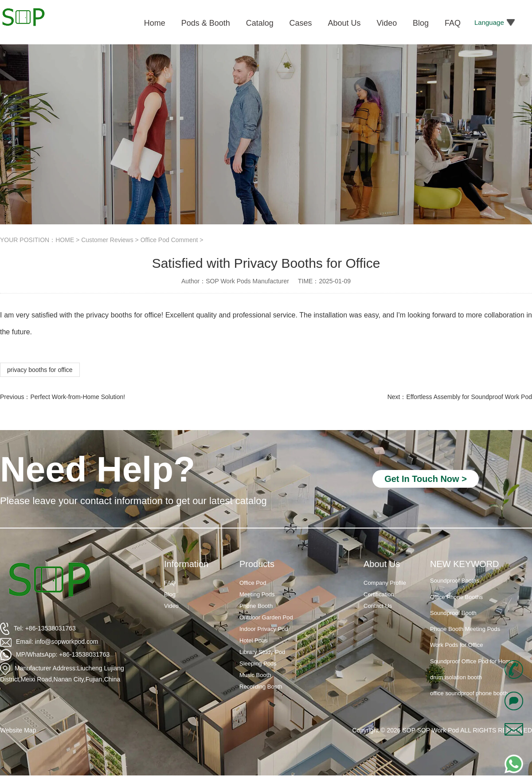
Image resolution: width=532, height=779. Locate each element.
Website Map (18, 730)
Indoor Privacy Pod (264, 629)
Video (171, 606)
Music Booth (255, 675)
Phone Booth (256, 606)
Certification (379, 594)
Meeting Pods (257, 594)
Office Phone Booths (456, 597)
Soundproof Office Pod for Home (472, 661)
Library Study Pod (262, 652)
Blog (170, 594)
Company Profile (385, 583)
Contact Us (378, 606)
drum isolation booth (456, 677)
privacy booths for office (40, 370)
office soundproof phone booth (469, 693)
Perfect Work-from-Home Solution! (78, 397)
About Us (382, 564)
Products (257, 564)
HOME (65, 240)
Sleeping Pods (258, 664)
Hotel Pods (254, 640)
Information (186, 564)
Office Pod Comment (169, 240)
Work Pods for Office (456, 645)
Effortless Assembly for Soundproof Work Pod (469, 397)
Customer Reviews (107, 240)
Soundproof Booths (455, 581)
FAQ (170, 583)
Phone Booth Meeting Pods (465, 629)
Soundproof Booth (453, 613)
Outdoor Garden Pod (266, 617)
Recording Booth (261, 687)
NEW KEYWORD (465, 564)
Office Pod (253, 583)
